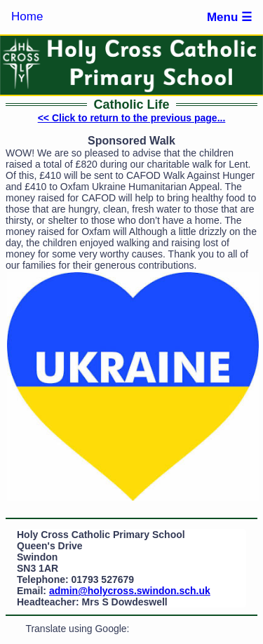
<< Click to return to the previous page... (132, 118)
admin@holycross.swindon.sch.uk (130, 591)
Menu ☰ (229, 17)
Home (27, 16)
